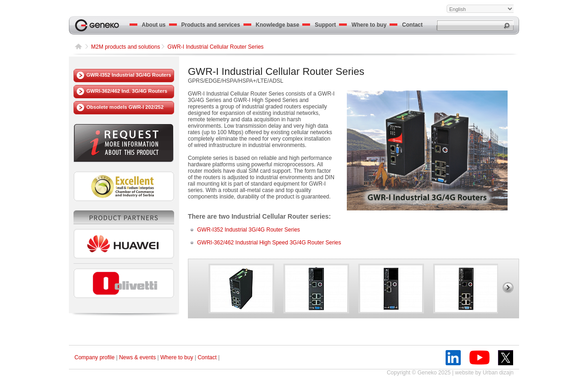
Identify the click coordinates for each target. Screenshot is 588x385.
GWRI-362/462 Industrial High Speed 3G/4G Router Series (269, 243)
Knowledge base (271, 25)
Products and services (205, 25)
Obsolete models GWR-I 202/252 (125, 107)
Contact (406, 25)
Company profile (94, 357)
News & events (137, 357)
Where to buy (363, 25)
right (508, 288)
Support (319, 25)
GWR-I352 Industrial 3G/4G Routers (129, 75)
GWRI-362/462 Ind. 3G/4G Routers (127, 91)
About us (148, 25)
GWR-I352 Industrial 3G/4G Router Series (249, 230)
